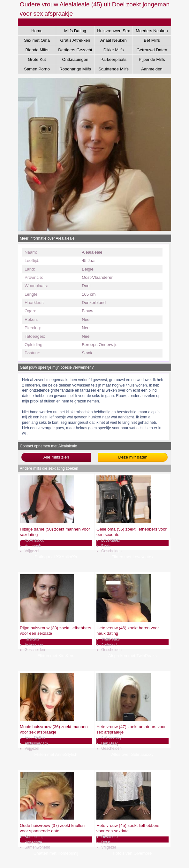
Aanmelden (152, 69)
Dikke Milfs (114, 50)
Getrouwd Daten (152, 50)
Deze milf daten (133, 457)
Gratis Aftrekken (75, 40)
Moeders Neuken (152, 31)
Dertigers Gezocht (75, 50)
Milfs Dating (75, 31)
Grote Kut (37, 59)
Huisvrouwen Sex (113, 31)
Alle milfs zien (56, 457)
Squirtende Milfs (113, 69)
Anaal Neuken (113, 40)
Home (37, 31)
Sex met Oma (37, 40)
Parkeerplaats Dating (113, 61)
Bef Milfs (152, 40)
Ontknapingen (75, 59)
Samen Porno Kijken (37, 70)
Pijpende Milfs (152, 59)
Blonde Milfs (37, 50)
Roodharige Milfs (75, 69)
